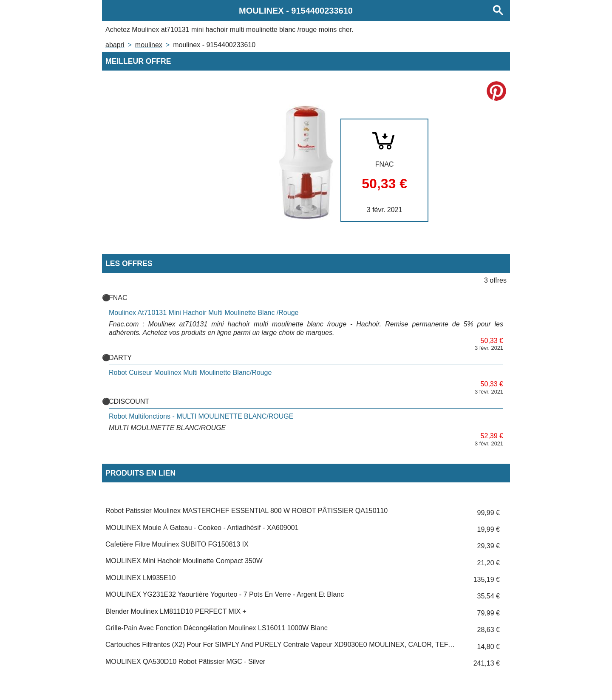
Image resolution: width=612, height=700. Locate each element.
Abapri (115, 45)
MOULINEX (149, 45)
